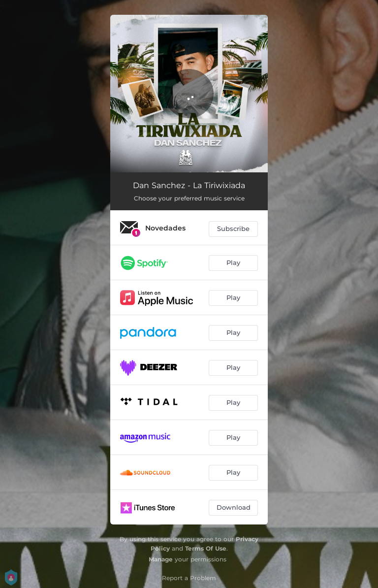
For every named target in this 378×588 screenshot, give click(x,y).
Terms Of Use (206, 548)
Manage (161, 559)
